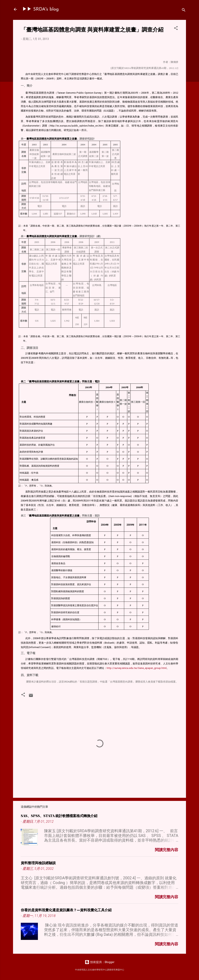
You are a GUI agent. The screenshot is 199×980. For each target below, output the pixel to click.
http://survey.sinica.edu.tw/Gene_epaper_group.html (137, 668)
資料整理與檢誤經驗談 (38, 863)
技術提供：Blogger (100, 962)
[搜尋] (184, 11)
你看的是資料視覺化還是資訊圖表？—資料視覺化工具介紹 (66, 910)
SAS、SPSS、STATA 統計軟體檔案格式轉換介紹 (59, 816)
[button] (176, 29)
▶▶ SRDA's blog (41, 9)
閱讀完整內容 (167, 850)
